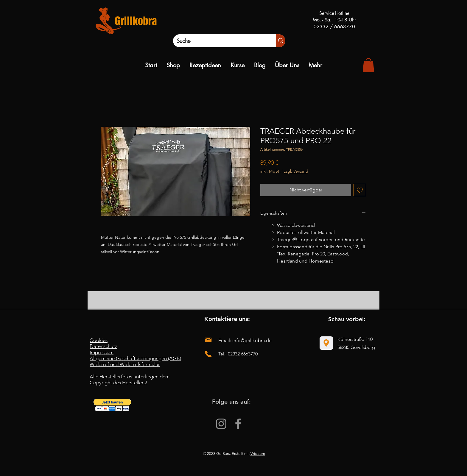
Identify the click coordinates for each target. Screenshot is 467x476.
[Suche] (218, 41)
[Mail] (208, 340)
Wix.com (258, 454)
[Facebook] (238, 424)
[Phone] (208, 354)
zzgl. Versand (296, 171)
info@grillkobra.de (252, 340)
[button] (112, 405)
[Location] (326, 343)
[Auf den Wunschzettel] (360, 190)
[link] (368, 65)
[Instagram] (221, 424)
